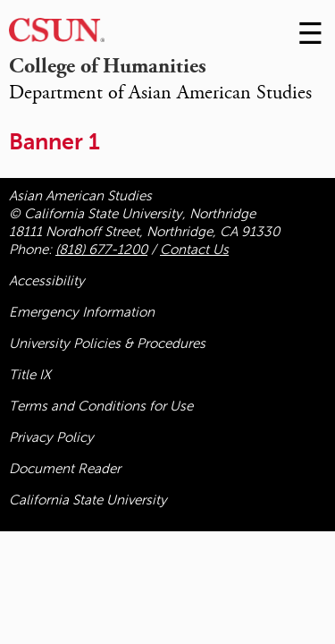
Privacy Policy (51, 437)
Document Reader (65, 469)
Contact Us (194, 250)
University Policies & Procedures (107, 343)
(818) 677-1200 (101, 250)
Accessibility (47, 281)
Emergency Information (82, 312)
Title (30, 375)
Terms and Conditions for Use (101, 406)
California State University (88, 500)
